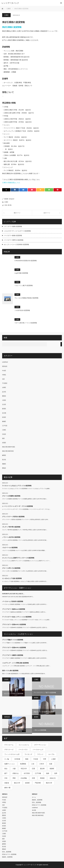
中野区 (4, 375)
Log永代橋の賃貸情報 (21, 273)
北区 (3, 379)
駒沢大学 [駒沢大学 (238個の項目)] (49, 783)
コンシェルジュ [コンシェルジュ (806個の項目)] (24, 745)
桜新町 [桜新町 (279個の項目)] (52, 769)
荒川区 (4, 460)
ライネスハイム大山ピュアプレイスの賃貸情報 (17, 486)
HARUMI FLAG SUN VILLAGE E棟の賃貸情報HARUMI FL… (18, 597)
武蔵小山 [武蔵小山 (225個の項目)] (16, 773)
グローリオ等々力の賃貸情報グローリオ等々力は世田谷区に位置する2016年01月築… (25, 571)
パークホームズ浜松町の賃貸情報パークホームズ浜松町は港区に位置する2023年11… (25, 604)
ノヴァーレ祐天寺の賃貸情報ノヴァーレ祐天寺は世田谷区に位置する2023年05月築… (25, 540)
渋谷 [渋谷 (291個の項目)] (6, 778)
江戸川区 (5, 426)
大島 (6, 205)
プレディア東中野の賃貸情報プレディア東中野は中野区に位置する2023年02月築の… (25, 530)
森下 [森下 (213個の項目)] (6, 773)
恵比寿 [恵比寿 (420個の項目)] (42, 769)
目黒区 (4, 443)
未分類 (4, 413)
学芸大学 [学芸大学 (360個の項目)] (24, 769)
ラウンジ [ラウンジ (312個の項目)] (40, 754)
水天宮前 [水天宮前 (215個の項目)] (27, 773)
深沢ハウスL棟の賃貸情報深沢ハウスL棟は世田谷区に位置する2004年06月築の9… (24, 674)
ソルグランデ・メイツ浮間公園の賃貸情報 (15, 663)
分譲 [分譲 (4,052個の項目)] (51, 764)
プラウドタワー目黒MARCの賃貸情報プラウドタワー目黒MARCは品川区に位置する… (25, 627)
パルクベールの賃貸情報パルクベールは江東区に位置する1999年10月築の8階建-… (24, 550)
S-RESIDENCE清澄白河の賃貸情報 (26, 261)
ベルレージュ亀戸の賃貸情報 (24, 285)
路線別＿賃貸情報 (7, 857)
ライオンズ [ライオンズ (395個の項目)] (28, 754)
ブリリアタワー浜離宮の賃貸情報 (13, 655)
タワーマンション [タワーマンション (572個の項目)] (40, 745)
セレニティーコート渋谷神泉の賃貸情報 (16, 244)
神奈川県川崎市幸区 (8, 451)
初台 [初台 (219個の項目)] (6, 769)
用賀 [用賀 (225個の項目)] (14, 778)
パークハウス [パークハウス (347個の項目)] (23, 750)
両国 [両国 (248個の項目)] (27, 759)
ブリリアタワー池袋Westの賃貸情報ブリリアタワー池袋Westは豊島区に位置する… (24, 612)
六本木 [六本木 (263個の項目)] (42, 764)
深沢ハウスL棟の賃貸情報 (10, 671)
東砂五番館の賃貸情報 (12, 27)
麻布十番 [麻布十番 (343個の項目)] (7, 788)
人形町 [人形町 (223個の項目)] (53, 759)
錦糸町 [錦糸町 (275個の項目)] (27, 783)
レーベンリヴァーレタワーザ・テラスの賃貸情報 (18, 506)
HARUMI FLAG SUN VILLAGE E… (13, 594)
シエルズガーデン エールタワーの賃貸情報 (17, 231)
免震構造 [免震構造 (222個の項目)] (23, 764)
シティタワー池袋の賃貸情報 (13, 226)
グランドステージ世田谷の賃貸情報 (13, 517)
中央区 (4, 371)
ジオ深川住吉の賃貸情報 (22, 310)
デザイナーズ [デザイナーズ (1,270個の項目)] (9, 750)
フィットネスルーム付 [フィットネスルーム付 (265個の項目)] (12, 754)
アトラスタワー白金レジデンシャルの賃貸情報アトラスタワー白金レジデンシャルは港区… (26, 620)
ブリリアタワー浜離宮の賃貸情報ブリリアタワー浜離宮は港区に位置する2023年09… (25, 658)
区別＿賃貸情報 (7, 852)
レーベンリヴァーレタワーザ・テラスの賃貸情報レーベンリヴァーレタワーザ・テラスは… (26, 509)
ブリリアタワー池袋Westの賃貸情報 (14, 609)
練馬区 (4, 455)
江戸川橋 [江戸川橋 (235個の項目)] (38, 773)
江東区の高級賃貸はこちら (11, 183)
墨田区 (4, 396)
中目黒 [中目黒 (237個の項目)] (36, 759)
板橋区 (4, 421)
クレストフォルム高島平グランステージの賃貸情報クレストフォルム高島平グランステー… (26, 561)
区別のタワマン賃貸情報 (9, 854)
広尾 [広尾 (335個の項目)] (33, 769)
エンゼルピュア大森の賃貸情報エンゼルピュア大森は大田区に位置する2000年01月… (25, 581)
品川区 (4, 392)
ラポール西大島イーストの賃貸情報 (26, 323)
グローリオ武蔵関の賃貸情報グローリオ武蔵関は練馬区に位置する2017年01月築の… (25, 499)
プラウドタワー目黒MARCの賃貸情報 (14, 624)
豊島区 (4, 468)
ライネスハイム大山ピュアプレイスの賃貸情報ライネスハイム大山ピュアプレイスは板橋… (26, 489)
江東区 (6, 15)
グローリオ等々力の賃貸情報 (11, 568)
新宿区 (4, 409)
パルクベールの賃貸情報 (10, 548)
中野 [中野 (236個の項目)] (45, 759)
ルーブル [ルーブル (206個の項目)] (51, 754)
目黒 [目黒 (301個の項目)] (33, 778)
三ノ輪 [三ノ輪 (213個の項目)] (7, 759)
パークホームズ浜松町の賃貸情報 (13, 601)
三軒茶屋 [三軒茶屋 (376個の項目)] (17, 759)
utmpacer (12, 199)
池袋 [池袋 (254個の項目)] (48, 773)
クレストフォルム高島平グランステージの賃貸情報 (18, 558)
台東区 (4, 387)
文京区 (4, 404)
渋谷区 (4, 434)
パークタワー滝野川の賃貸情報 (14, 240)
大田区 (4, 400)
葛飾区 (4, 464)
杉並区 (4, 417)
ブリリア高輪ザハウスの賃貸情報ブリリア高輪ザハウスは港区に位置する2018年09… (25, 643)
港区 (3, 438)
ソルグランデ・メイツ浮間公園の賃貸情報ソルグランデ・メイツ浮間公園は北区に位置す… (26, 666)
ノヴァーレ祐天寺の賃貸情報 (11, 537)
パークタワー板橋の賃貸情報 (13, 236)
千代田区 (5, 383)
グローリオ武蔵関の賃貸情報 (11, 496)
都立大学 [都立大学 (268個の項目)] (17, 783)
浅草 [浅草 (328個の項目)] (56, 773)
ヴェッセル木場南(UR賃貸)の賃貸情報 (26, 298)
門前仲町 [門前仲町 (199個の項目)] (38, 783)
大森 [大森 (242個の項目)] (14, 769)
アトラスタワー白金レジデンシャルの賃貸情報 (17, 617)
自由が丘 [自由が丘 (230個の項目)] (53, 778)
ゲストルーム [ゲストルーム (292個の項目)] (9, 745)
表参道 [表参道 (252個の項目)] (7, 783)
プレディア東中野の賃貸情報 (11, 527)
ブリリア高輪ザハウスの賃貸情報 (13, 640)
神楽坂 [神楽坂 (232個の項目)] (42, 778)
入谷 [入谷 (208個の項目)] (33, 764)
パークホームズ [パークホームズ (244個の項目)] (38, 750)
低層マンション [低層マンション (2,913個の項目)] (10, 764)
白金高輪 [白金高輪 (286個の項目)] (24, 778)
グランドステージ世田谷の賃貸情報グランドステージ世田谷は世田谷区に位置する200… (26, 519)
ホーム (34, 797)
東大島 (10, 205)
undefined (5, 362)
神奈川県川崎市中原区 (9, 447)
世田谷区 (5, 366)
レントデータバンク (10, 3)
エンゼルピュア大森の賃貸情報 (12, 578)
